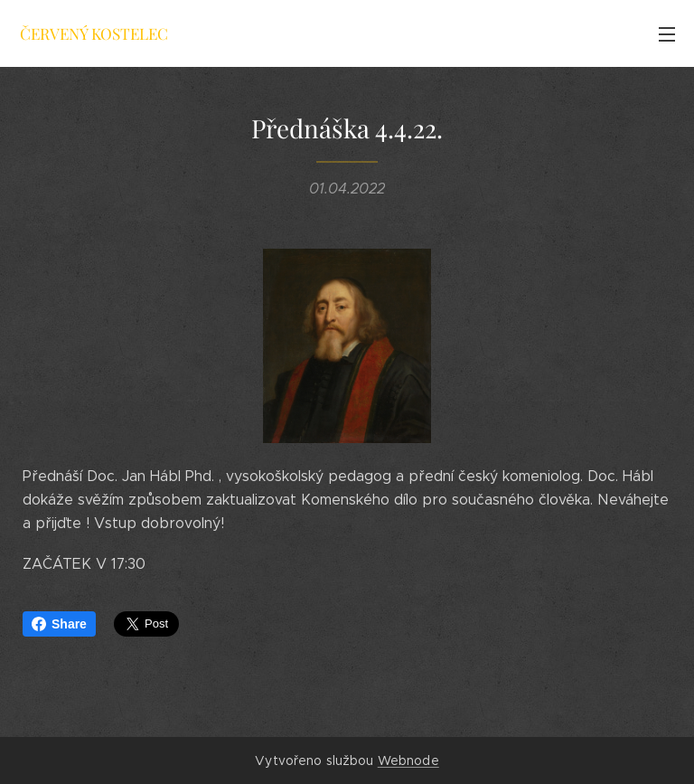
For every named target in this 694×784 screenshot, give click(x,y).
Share (59, 624)
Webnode (408, 760)
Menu (667, 34)
